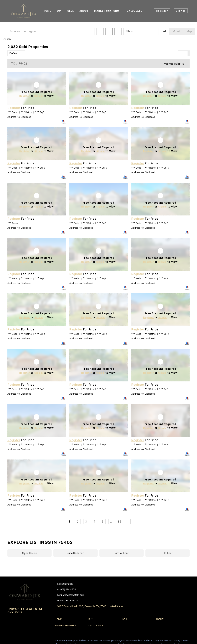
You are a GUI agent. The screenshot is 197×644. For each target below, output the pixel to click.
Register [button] (162, 11)
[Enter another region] (55, 31)
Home (47, 11)
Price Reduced (75, 553)
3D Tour (168, 553)
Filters (135, 31)
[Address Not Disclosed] (37, 88)
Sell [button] (70, 11)
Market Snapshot (108, 11)
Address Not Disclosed (19, 117)
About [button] (84, 11)
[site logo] (27, 592)
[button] (12, 31)
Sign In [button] (181, 11)
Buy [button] (59, 11)
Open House (29, 553)
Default (14, 53)
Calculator (136, 11)
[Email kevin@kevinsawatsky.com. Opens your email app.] (83, 595)
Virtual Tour (122, 553)
